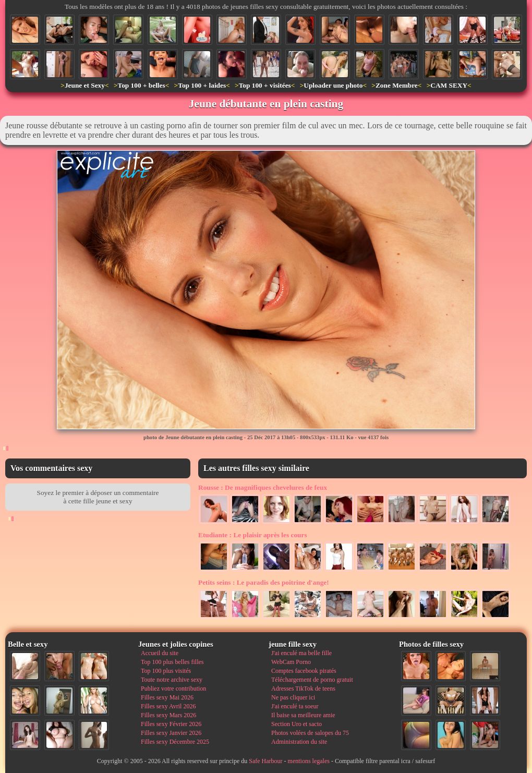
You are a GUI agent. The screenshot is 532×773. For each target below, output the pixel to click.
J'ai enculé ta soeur (295, 706)
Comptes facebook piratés (304, 671)
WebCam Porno (291, 662)
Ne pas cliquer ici (293, 697)
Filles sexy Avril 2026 (168, 706)
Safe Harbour (265, 761)
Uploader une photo (333, 85)
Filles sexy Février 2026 (171, 724)
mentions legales (309, 761)
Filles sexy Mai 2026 (167, 697)
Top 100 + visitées (265, 85)
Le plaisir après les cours (253, 535)
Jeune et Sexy (85, 85)
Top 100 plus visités (166, 671)
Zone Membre (397, 85)
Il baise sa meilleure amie (303, 715)
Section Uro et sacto (297, 724)
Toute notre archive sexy (172, 680)
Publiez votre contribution (173, 689)
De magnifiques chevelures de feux (263, 487)
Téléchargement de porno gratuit (312, 680)
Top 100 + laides (202, 85)
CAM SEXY (449, 85)
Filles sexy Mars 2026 (168, 715)
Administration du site (299, 742)
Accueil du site (160, 653)
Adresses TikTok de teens (303, 689)
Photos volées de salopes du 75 (310, 733)
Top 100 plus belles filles (172, 662)
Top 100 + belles (141, 85)
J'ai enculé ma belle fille (301, 653)
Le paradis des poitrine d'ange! (264, 582)
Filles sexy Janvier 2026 (171, 733)
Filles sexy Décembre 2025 (175, 742)
